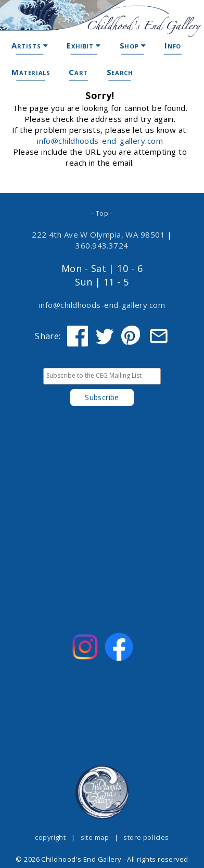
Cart (78, 72)
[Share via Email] (159, 336)
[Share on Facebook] (78, 336)
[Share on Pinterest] (132, 336)
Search (120, 72)
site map (95, 837)
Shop (133, 45)
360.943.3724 (102, 245)
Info (173, 45)
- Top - (102, 213)
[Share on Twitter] (105, 336)
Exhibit (84, 45)
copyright (50, 837)
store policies (146, 837)
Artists (30, 45)
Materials (31, 72)
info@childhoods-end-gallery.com (100, 141)
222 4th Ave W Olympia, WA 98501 (98, 234)
